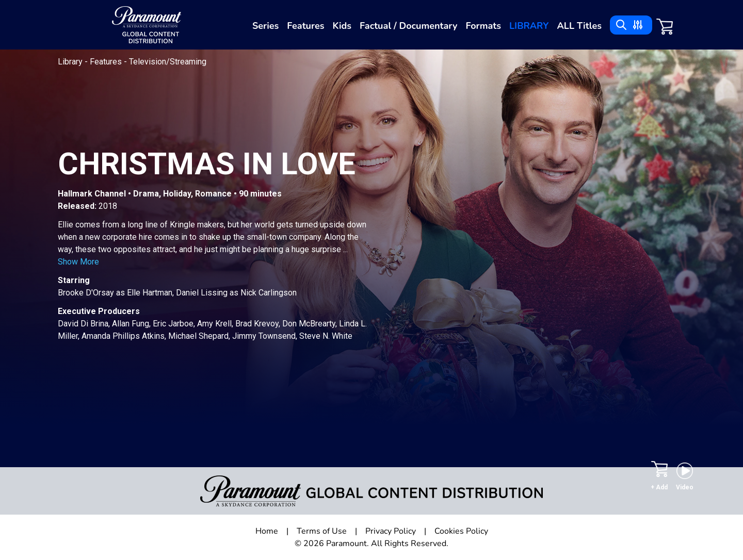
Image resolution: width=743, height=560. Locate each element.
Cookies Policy (461, 531)
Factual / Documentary (408, 26)
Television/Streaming (168, 62)
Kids (342, 26)
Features (305, 26)
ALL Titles (579, 26)
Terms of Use (322, 531)
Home (267, 531)
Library (529, 26)
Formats (483, 26)
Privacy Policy (391, 531)
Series (265, 26)
